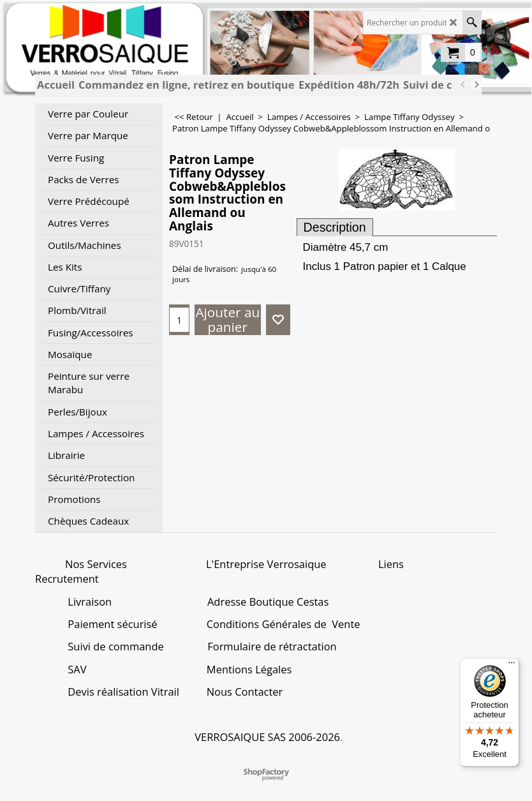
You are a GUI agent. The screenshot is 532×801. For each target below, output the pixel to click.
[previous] (463, 84)
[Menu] (512, 666)
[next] (476, 84)
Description (335, 227)
